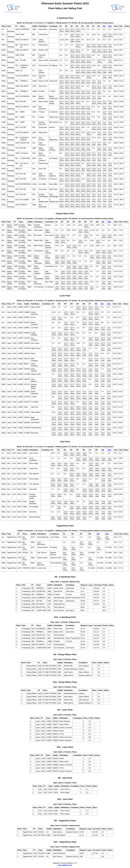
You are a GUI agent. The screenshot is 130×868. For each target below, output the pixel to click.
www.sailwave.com (65, 865)
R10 (110, 26)
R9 (104, 26)
